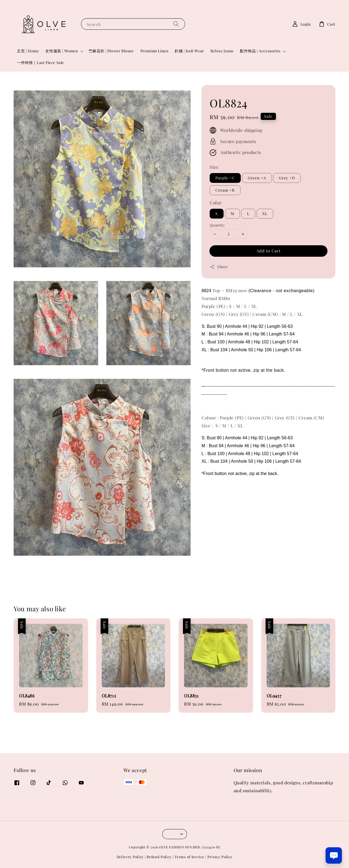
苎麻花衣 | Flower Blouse (111, 51)
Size (214, 167)
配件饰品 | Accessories (260, 51)
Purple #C (225, 178)
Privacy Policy (220, 857)
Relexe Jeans (222, 51)
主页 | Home (28, 51)
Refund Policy (159, 857)
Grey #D (287, 178)
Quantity (217, 225)
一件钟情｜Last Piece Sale (40, 63)
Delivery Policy (130, 857)
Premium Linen (154, 51)
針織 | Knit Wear (189, 51)
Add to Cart (269, 251)
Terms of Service (189, 857)
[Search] (176, 24)
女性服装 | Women (61, 51)
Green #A (257, 178)
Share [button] (219, 267)
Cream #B (225, 190)
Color (216, 203)
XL (265, 214)
